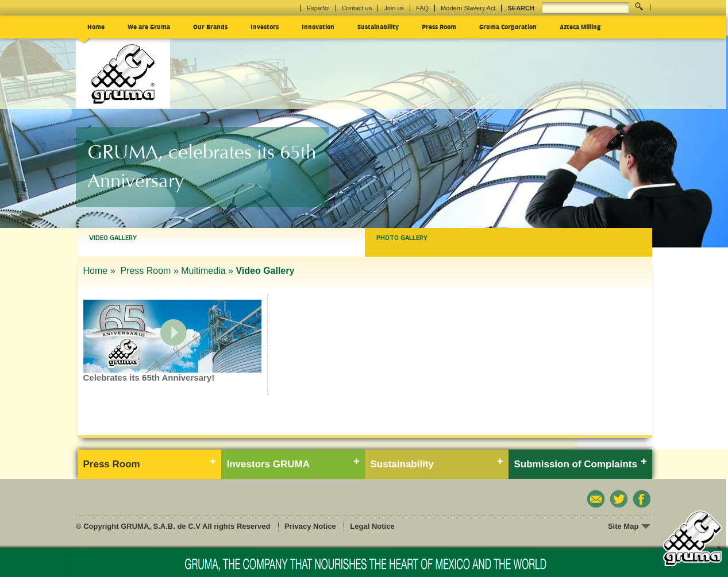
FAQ (422, 8)
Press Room (439, 26)
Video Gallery (113, 238)
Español (318, 8)
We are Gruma (149, 26)
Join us (394, 8)
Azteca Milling (580, 26)
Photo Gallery (402, 238)
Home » (101, 271)
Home (96, 26)
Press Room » (149, 271)
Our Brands (210, 26)
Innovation (318, 26)
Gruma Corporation (508, 26)
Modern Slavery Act (468, 8)
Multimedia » (207, 271)
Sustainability (378, 26)
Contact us (357, 8)
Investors (265, 26)
